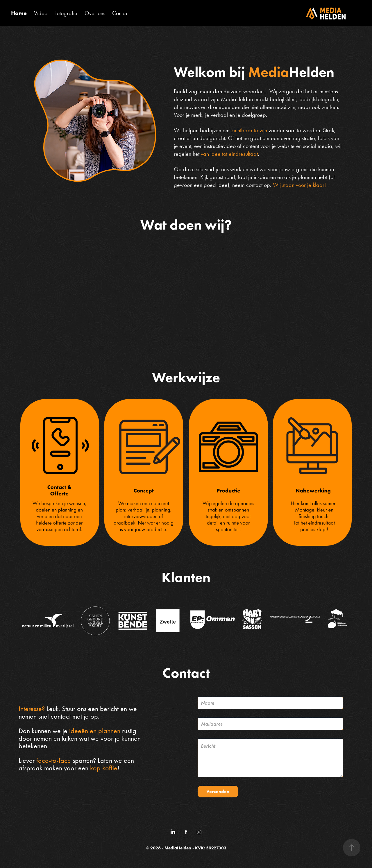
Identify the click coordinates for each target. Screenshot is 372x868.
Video (41, 13)
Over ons (95, 13)
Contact (121, 13)
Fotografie (66, 13)
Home (19, 13)
